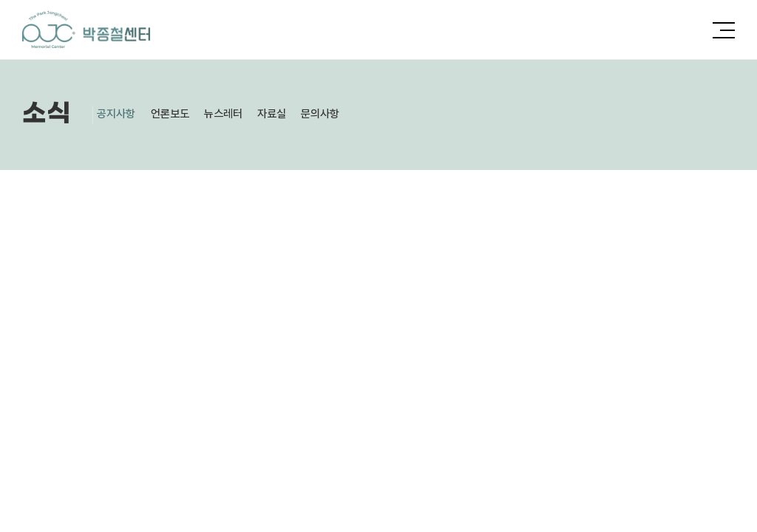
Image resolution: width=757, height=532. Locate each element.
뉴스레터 (241, 114)
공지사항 (121, 114)
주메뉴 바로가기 (0, 0)
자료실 (296, 114)
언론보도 (181, 114)
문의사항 (350, 114)
